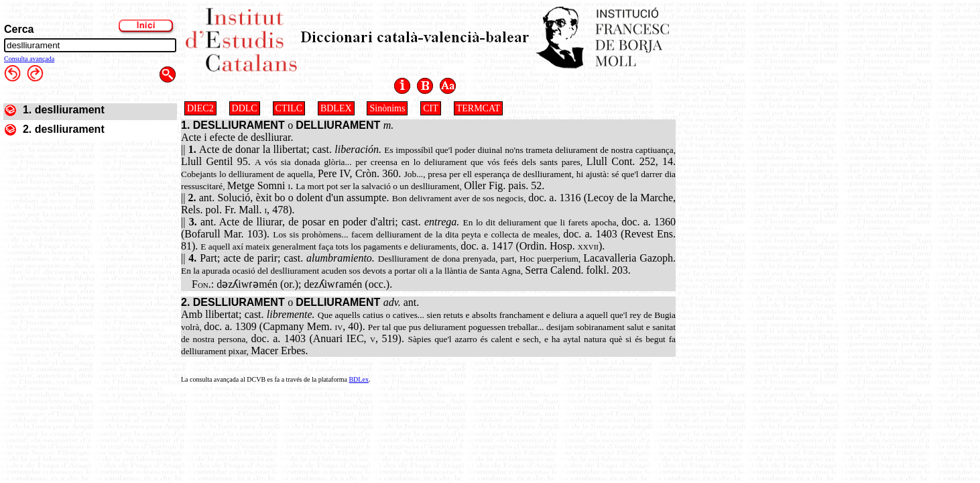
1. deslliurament (64, 110)
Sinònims (387, 108)
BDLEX (336, 108)
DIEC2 (200, 108)
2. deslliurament (64, 129)
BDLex (358, 379)
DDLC (245, 108)
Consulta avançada (29, 59)
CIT (431, 108)
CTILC (289, 108)
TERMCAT (478, 108)
